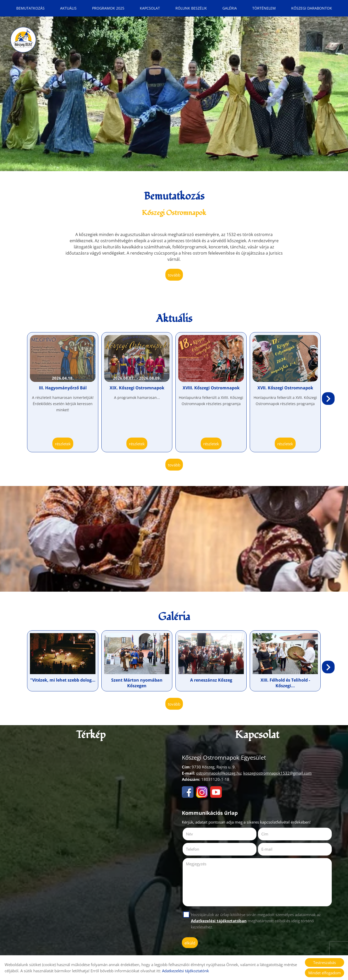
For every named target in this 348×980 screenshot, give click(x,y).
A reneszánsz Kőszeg (211, 680)
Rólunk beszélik (191, 8)
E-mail (274, 849)
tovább (174, 275)
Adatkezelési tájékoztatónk (185, 971)
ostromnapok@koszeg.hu (219, 773)
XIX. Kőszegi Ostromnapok (137, 388)
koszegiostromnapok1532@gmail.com (277, 773)
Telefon (200, 849)
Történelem (264, 8)
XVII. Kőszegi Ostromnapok (285, 388)
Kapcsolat (150, 8)
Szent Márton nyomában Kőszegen (137, 683)
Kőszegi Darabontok (312, 8)
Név (197, 834)
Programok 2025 (108, 8)
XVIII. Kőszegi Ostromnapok (211, 388)
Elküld (190, 943)
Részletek (63, 444)
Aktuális (68, 8)
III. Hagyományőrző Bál (63, 388)
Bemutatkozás (30, 8)
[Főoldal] (23, 40)
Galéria (230, 8)
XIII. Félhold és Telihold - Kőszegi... (285, 683)
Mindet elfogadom (325, 973)
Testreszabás (325, 962)
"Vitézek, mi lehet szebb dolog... (63, 680)
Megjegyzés (196, 864)
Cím (265, 834)
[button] (328, 399)
